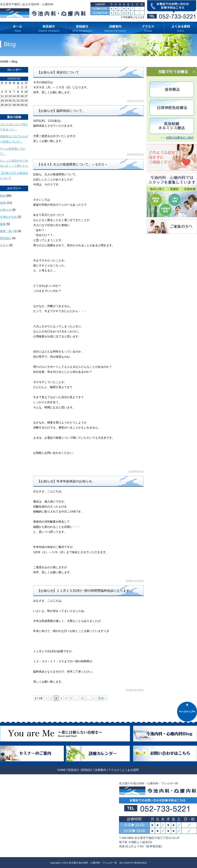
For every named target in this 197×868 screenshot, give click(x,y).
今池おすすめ (8, 217)
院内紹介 (6, 238)
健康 (3, 224)
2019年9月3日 (136, 472)
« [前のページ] (46, 698)
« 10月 (4, 109)
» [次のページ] (94, 698)
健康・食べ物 (8, 231)
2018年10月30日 (135, 690)
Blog (3, 196)
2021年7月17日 (135, 101)
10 (82, 698)
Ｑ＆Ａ (4, 245)
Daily (3, 203)
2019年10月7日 (135, 155)
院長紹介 (74, 770)
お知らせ (6, 210)
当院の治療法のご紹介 (180, 138)
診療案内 (101, 770)
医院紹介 (87, 770)
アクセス (114, 770)
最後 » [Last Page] (102, 698)
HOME (4, 62)
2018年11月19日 (135, 581)
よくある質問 (130, 770)
